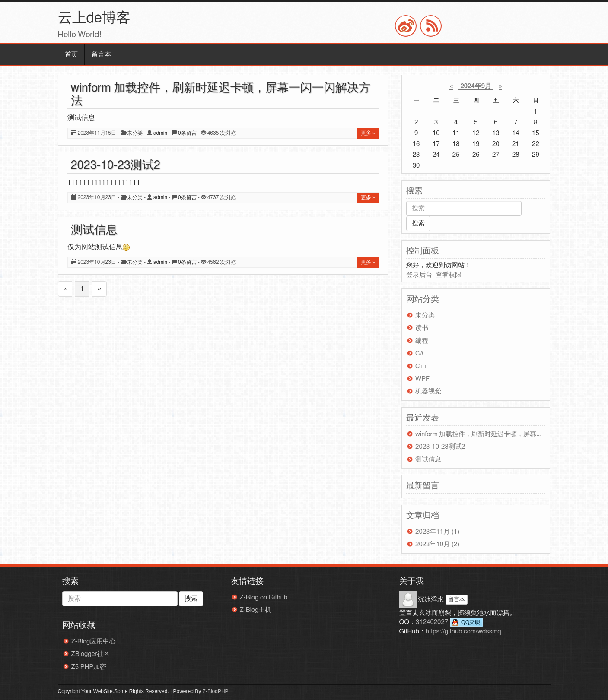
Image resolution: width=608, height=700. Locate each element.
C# (419, 353)
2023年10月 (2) (437, 544)
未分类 (135, 133)
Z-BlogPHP (216, 691)
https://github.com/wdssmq (463, 632)
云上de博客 (94, 18)
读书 (422, 328)
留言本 (101, 55)
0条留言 (187, 133)
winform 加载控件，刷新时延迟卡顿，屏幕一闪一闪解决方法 (502, 434)
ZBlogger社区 (91, 654)
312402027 (449, 622)
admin (160, 133)
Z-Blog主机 (256, 610)
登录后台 (419, 275)
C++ (421, 366)
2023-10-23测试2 (116, 165)
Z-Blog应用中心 (94, 641)
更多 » (368, 133)
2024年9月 (476, 86)
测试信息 (94, 230)
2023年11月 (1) (437, 532)
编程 (422, 341)
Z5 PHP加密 (89, 667)
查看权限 (449, 275)
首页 (71, 55)
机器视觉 (428, 391)
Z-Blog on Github (264, 597)
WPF (422, 379)
